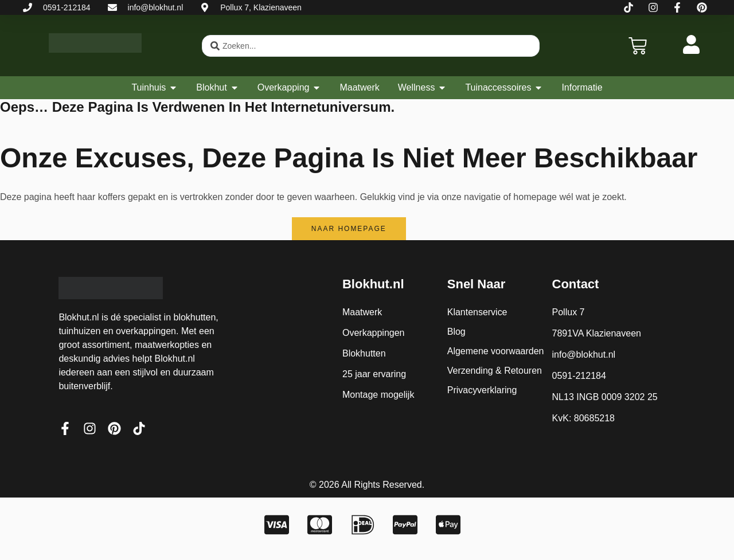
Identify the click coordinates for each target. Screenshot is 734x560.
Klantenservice (477, 312)
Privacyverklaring (482, 390)
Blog (456, 332)
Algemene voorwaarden (496, 351)
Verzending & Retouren (495, 371)
